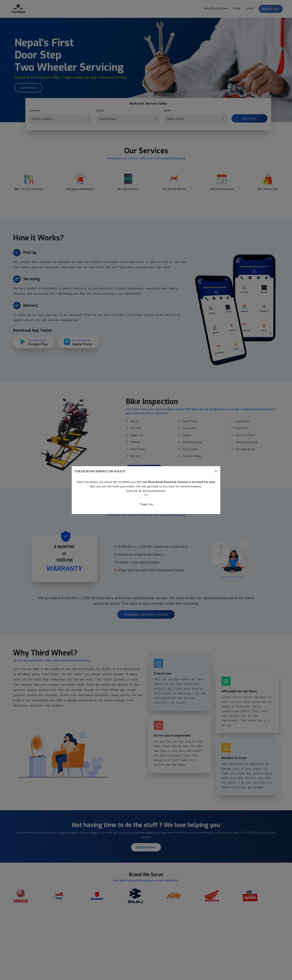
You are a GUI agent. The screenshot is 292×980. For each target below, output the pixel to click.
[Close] (216, 471)
